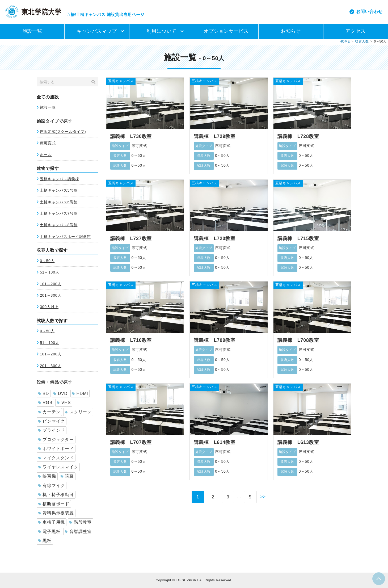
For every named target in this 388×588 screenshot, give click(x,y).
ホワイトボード (56, 449)
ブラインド (52, 430)
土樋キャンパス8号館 (59, 225)
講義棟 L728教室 (298, 136)
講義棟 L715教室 (298, 238)
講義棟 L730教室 (131, 136)
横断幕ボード (54, 504)
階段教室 (81, 522)
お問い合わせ (370, 12)
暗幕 (67, 476)
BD (44, 394)
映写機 (47, 476)
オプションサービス (226, 31)
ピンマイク (52, 421)
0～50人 (47, 261)
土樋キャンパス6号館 (59, 202)
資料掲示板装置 (56, 513)
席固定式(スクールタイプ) (63, 132)
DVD (60, 394)
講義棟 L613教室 (298, 442)
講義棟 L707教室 (131, 442)
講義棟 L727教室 (131, 238)
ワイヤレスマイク (58, 467)
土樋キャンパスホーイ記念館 (65, 237)
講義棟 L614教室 (215, 442)
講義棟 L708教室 (298, 340)
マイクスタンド (56, 458)
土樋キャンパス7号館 (59, 213)
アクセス (355, 31)
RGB (45, 403)
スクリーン (78, 412)
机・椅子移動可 (56, 495)
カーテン (49, 412)
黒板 (45, 541)
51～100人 (49, 272)
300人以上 (49, 307)
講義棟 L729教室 (215, 136)
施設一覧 (32, 31)
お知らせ (291, 31)
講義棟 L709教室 (215, 340)
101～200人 (51, 284)
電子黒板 (49, 532)
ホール (46, 155)
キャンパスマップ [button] (97, 31)
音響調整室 (78, 532)
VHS (64, 403)
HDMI (80, 394)
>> (263, 497)
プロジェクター (56, 440)
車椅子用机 (52, 522)
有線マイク (52, 486)
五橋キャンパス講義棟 (60, 179)
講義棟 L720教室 (215, 238)
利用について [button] (162, 31)
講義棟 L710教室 (131, 340)
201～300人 (51, 295)
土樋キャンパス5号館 (59, 190)
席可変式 (48, 143)
